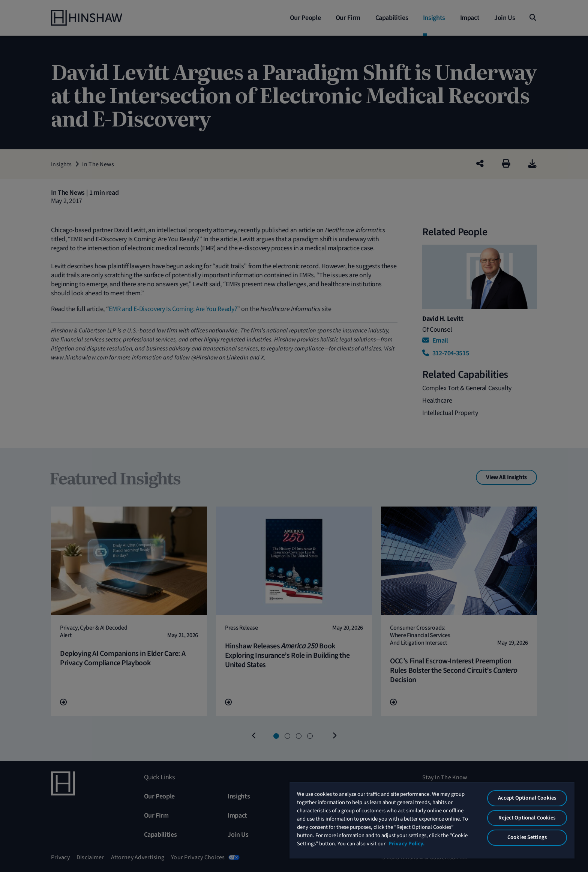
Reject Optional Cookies (527, 818)
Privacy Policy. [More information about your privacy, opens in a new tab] (406, 844)
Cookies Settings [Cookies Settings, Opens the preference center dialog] (527, 837)
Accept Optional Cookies (527, 798)
